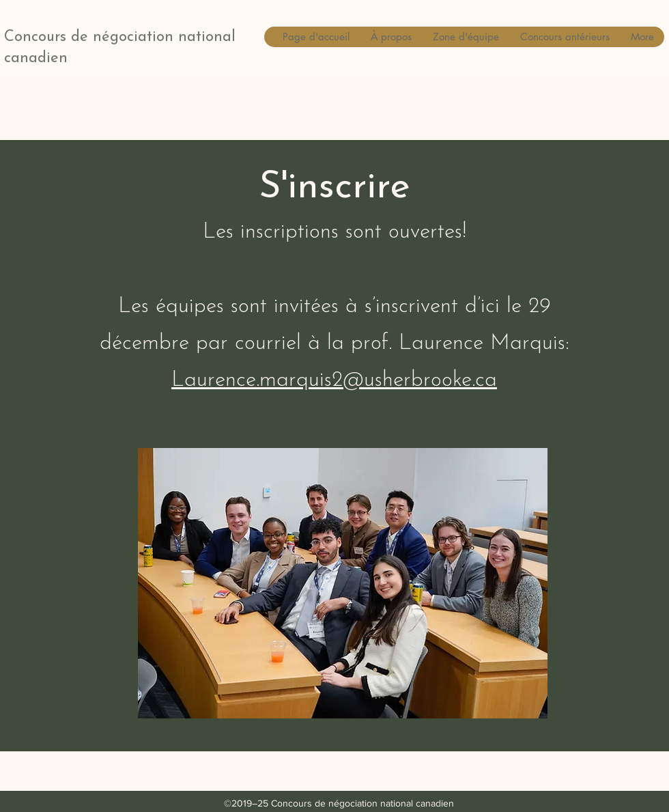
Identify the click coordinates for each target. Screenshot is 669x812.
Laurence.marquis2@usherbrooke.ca (334, 381)
